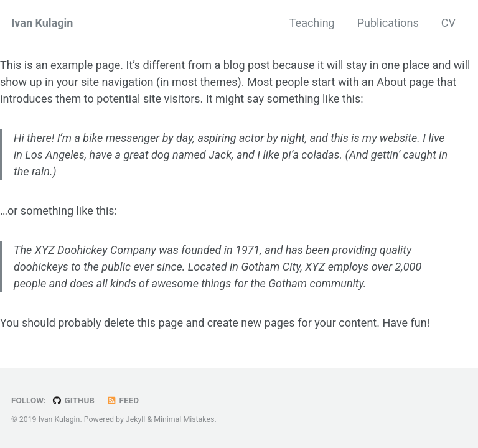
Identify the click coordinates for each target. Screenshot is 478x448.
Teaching (312, 23)
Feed (123, 400)
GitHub (73, 400)
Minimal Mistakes (184, 419)
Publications (388, 23)
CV (448, 23)
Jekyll (136, 419)
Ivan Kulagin (42, 23)
